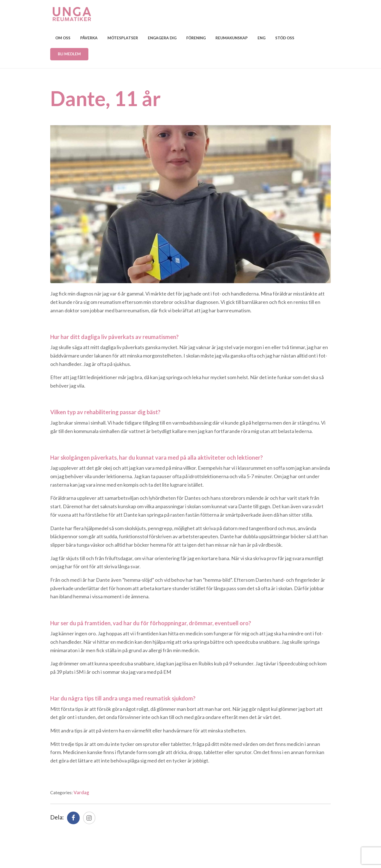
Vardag (85, 792)
